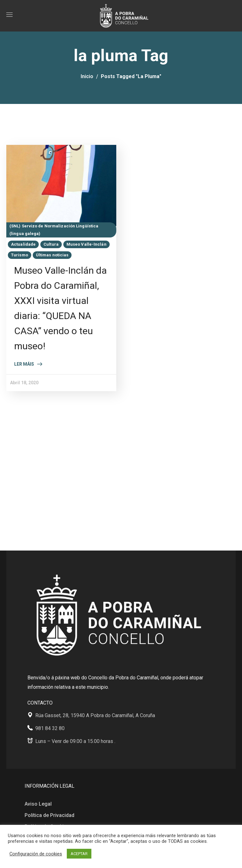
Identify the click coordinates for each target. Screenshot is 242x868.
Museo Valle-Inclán (86, 244)
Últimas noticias (52, 255)
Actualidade (23, 244)
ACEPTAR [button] (79, 854)
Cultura (51, 244)
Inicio (87, 76)
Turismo (20, 255)
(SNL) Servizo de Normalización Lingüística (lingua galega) (54, 230)
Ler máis (24, 364)
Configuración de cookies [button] (36, 854)
